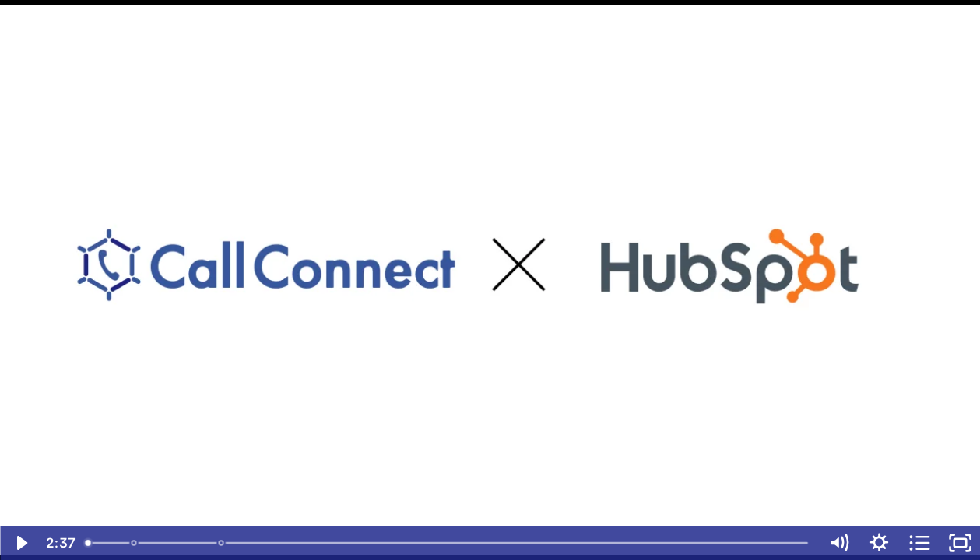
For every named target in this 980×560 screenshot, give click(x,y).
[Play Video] (20, 543)
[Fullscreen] (960, 543)
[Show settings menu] (879, 543)
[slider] (448, 543)
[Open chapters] (919, 543)
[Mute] (838, 543)
